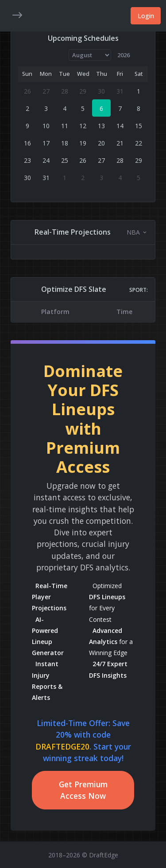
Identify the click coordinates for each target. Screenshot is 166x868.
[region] (83, 312)
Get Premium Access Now (83, 790)
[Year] (127, 55)
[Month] (90, 55)
